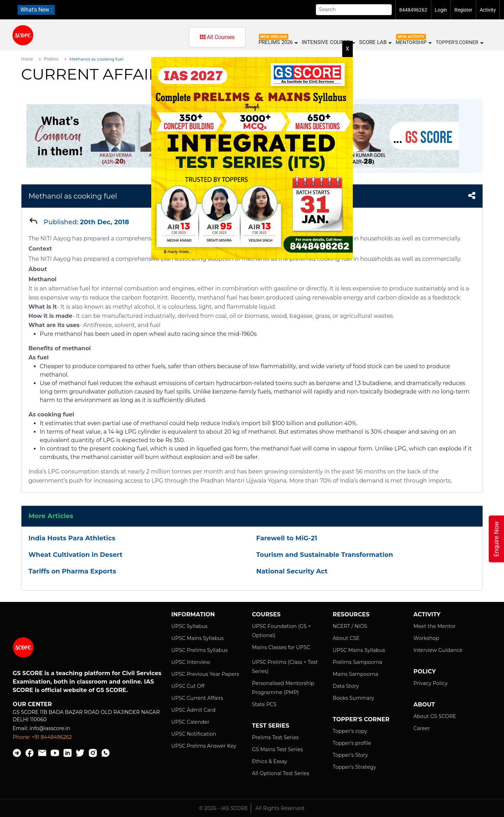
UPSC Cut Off (188, 686)
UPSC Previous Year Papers (205, 674)
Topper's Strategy (354, 767)
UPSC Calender (190, 722)
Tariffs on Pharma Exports (72, 571)
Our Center (32, 704)
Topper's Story (350, 755)
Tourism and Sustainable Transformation (325, 555)
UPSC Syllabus (189, 626)
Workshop (426, 638)
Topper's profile (352, 743)
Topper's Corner (459, 43)
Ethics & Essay (270, 761)
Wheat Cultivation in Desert (75, 555)
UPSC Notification (194, 734)
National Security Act (292, 571)
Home (27, 59)
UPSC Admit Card (193, 710)
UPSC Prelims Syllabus (200, 650)
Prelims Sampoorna (358, 662)
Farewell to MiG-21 (287, 538)
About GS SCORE (435, 716)
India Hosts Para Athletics (72, 538)
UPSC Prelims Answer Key (204, 746)
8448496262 (413, 10)
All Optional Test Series (281, 773)
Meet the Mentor (435, 626)
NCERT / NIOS (350, 626)
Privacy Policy (431, 683)
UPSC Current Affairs (197, 698)
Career (422, 728)
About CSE (346, 638)
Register (463, 10)
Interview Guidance (438, 650)
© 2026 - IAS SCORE (224, 808)
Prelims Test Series (276, 737)
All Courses (217, 37)
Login (441, 10)
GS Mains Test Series (278, 749)
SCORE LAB (375, 42)
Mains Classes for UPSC (281, 647)
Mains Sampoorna (355, 674)
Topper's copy (350, 731)
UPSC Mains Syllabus (197, 638)
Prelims (51, 59)
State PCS (264, 704)
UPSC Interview (191, 662)
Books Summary (353, 698)
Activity (488, 10)
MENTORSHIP (413, 43)
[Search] (354, 10)
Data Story (346, 686)
